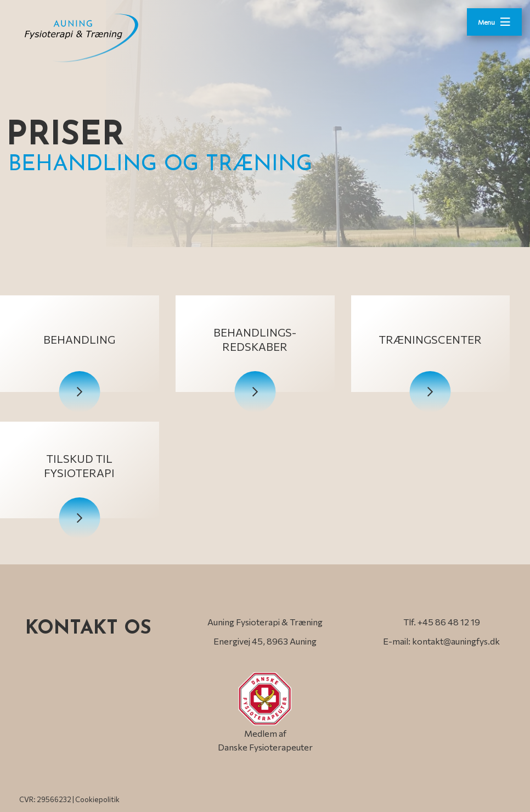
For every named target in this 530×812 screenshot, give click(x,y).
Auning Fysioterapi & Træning (265, 622)
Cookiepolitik (97, 799)
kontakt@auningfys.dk (456, 641)
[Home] (96, 38)
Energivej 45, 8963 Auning (265, 641)
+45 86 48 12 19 (449, 622)
